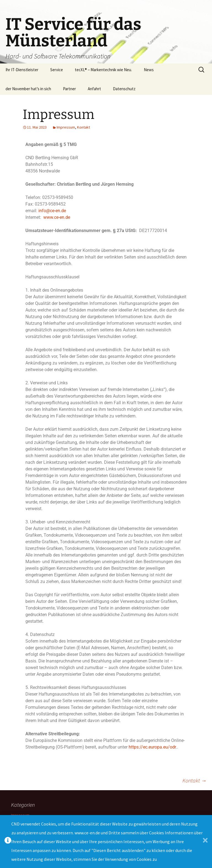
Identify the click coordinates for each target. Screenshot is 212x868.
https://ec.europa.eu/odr (152, 747)
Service (57, 70)
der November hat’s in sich (28, 89)
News (149, 70)
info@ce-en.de (52, 211)
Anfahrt (94, 89)
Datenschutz (124, 89)
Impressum (66, 127)
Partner (69, 89)
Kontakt (84, 127)
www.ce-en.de (57, 217)
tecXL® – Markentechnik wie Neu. (103, 70)
